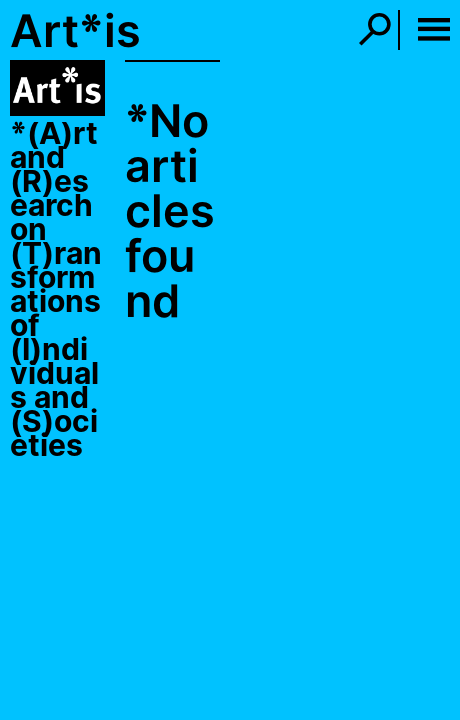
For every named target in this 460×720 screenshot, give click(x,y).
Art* (56, 30)
